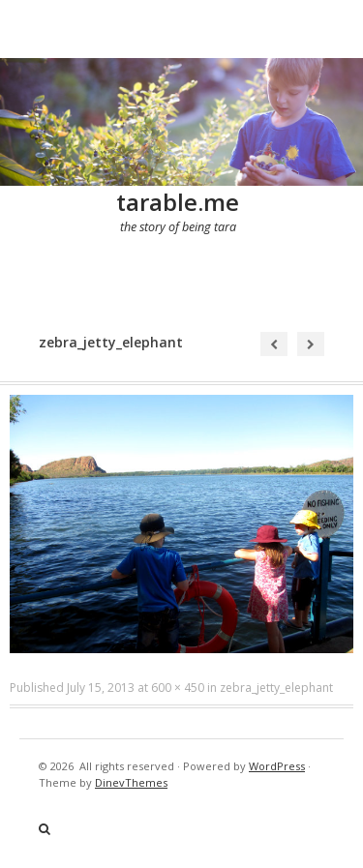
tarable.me (178, 202)
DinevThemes (131, 782)
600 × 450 (178, 688)
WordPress (277, 766)
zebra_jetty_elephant (276, 688)
